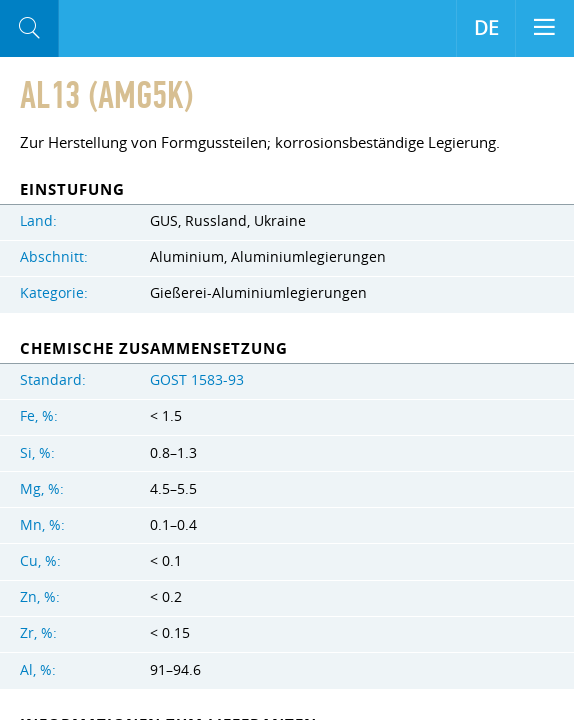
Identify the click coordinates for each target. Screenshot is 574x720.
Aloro (141, 29)
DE (486, 28)
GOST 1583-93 (197, 380)
